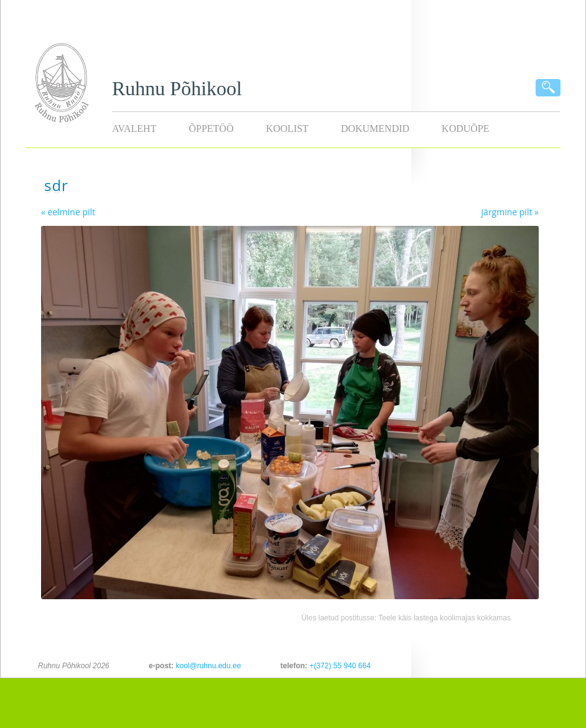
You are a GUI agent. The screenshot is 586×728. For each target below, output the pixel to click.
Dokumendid (375, 128)
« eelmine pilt (68, 212)
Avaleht (134, 128)
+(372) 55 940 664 (340, 666)
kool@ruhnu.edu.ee (208, 666)
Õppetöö (211, 128)
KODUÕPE (465, 128)
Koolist (287, 128)
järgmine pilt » (510, 212)
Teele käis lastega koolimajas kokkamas (444, 618)
